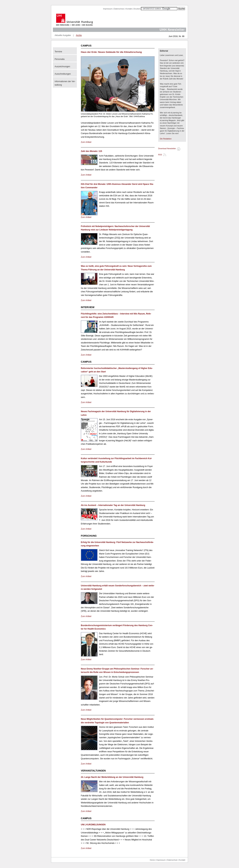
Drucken (137, 9)
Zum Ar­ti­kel (86, 142)
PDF (178, 149)
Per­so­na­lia (60, 59)
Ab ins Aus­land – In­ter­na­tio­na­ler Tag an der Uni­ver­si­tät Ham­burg (113, 505)
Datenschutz (119, 9)
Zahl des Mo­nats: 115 (91, 151)
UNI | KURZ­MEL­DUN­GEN (93, 825)
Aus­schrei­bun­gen (63, 74)
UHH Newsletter (172, 30)
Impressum (108, 9)
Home (152, 860)
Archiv (79, 35)
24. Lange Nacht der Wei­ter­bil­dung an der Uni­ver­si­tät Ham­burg (112, 777)
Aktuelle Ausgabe (63, 35)
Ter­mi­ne (58, 52)
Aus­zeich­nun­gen (62, 67)
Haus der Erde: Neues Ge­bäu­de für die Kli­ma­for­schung (111, 52)
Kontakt (129, 9)
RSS (160, 155)
